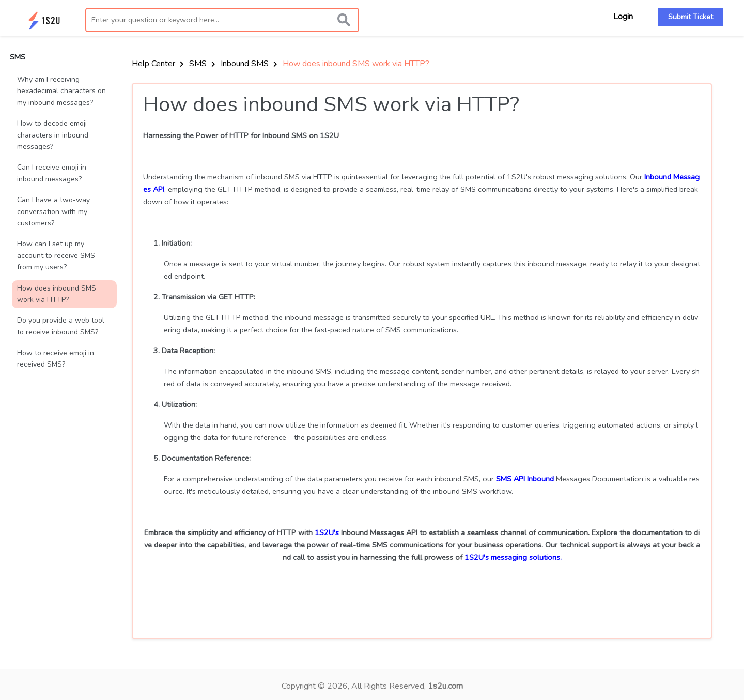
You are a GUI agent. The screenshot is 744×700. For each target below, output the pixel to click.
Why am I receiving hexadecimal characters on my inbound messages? (61, 91)
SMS (202, 64)
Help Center (158, 64)
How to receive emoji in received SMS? (56, 359)
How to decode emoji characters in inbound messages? (53, 135)
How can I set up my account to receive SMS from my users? (56, 255)
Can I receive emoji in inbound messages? (52, 173)
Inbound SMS (249, 64)
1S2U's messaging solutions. (513, 557)
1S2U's (327, 532)
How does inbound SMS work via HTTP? (57, 294)
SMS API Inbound (525, 479)
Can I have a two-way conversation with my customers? (53, 211)
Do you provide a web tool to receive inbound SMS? (61, 326)
